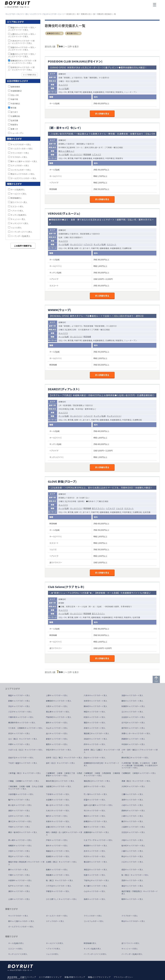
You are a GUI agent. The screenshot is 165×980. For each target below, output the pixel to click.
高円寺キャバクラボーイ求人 (133, 728)
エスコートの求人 (16, 949)
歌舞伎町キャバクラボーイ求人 (59, 701)
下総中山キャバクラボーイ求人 (96, 880)
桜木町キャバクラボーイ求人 (133, 846)
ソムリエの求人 (52, 954)
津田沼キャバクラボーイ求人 (96, 870)
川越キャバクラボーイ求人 (132, 851)
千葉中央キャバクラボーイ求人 (21, 717)
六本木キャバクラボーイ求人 (96, 695)
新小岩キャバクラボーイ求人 (20, 805)
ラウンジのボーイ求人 (20, 153)
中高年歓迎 (15, 103)
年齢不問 (14, 99)
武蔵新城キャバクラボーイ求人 (96, 832)
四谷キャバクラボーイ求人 (95, 758)
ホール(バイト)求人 (19, 194)
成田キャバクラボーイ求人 (132, 870)
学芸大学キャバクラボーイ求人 (59, 750)
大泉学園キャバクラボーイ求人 (21, 794)
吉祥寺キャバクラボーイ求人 (96, 701)
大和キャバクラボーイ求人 (57, 706)
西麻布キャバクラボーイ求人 (133, 811)
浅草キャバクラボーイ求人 (132, 800)
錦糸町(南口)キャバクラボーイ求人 (60, 781)
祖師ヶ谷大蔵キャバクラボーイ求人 (98, 805)
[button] (61, 33)
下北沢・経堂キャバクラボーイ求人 (23, 763)
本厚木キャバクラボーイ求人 (58, 821)
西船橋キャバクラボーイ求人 (58, 875)
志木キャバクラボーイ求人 (95, 851)
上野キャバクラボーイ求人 (57, 695)
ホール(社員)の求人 (16, 943)
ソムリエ (120, 508)
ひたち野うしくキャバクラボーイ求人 (61, 899)
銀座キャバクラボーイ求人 (19, 695)
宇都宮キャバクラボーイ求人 (58, 891)
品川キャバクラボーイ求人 (57, 733)
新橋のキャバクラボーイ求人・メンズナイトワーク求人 (22, 55)
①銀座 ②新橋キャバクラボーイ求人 (24, 781)
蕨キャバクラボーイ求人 (18, 870)
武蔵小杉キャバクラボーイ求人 (59, 827)
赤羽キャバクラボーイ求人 (19, 733)
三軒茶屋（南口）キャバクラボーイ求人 (25, 773)
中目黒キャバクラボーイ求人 (133, 744)
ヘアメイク (96, 154)
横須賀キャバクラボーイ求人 (96, 846)
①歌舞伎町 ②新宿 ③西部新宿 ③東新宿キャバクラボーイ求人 (102, 774)
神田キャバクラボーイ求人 (95, 712)
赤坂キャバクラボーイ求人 (95, 728)
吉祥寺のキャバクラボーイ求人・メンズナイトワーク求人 (21, 68)
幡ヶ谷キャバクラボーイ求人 (58, 805)
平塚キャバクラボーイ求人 (19, 827)
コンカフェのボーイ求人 (21, 170)
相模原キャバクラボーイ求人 (20, 846)
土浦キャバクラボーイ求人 (19, 899)
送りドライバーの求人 (131, 943)
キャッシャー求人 (18, 219)
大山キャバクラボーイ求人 (57, 728)
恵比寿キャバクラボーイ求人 (58, 712)
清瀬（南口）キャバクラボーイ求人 (136, 781)
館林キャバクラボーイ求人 (132, 899)
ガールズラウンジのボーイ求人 (24, 178)
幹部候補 (87, 154)
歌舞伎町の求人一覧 (88, 14)
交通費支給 (15, 116)
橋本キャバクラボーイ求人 (95, 827)
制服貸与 (14, 125)
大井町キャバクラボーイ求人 (133, 786)
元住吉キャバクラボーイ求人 (133, 832)
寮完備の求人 (72, 33)
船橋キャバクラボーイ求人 (57, 870)
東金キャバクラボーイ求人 (132, 886)
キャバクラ (63, 85)
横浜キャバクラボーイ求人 (95, 816)
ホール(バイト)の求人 (55, 943)
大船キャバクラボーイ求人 (132, 840)
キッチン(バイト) (114, 416)
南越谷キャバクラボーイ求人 (58, 851)
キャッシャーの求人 (130, 949)
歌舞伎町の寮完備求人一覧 (107, 14)
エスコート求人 (17, 206)
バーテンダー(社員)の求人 (132, 954)
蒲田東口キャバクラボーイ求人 (96, 733)
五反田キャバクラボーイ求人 (133, 717)
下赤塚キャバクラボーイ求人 (58, 794)
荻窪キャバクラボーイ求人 (95, 800)
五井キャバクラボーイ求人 (19, 816)
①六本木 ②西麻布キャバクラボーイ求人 (26, 728)
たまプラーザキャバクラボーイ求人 (98, 840)
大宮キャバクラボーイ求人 (19, 851)
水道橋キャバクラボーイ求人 (58, 800)
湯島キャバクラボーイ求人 (19, 811)
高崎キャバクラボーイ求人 (95, 899)
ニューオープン (17, 133)
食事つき (14, 129)
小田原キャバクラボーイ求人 (133, 827)
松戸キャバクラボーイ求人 (19, 886)
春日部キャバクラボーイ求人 (96, 862)
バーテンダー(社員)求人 (21, 236)
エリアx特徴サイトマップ (50, 977)
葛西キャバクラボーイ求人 (57, 744)
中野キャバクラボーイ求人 (19, 744)
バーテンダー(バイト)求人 (21, 232)
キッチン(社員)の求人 (93, 949)
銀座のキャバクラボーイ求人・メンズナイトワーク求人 (22, 29)
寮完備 (14, 108)
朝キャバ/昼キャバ (66, 151)
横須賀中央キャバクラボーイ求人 (22, 723)
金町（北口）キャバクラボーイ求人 (61, 763)
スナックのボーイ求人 (20, 165)
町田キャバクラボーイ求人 (95, 717)
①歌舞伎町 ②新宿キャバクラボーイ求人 (139, 773)
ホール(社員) (64, 88)
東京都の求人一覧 (73, 14)
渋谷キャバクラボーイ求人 (19, 706)
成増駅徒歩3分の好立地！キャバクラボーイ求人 (101, 764)
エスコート (112, 244)
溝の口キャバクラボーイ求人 (20, 821)
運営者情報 (12, 977)
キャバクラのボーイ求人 (21, 144)
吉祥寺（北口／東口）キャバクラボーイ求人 (64, 758)
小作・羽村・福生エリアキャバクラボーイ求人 (140, 751)
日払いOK (15, 95)
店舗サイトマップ (28, 977)
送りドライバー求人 (19, 202)
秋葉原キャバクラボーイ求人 (133, 706)
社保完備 (14, 120)
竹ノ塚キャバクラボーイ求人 (96, 794)
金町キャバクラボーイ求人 (95, 786)
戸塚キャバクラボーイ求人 (57, 840)
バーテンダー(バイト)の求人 (95, 954)
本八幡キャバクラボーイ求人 (96, 886)
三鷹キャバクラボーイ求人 (132, 794)
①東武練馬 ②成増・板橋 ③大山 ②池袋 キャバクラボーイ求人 (27, 788)
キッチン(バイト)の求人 (18, 954)
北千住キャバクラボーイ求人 (133, 723)
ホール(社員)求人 (18, 189)
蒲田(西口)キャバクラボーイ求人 (97, 781)
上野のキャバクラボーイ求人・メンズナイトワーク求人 (22, 35)
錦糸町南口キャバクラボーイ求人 (135, 758)
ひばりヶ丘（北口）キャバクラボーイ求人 (26, 750)
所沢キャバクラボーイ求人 (95, 856)
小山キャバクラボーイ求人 (95, 891)
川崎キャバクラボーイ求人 (132, 816)
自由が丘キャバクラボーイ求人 (21, 758)
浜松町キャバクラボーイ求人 (96, 739)
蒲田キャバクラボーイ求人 (95, 723)
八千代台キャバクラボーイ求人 (59, 886)
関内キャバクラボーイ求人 (57, 816)
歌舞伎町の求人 (53, 33)
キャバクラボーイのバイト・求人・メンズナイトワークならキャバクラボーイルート (35, 14)
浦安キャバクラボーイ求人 (19, 891)
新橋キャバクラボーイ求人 (19, 701)
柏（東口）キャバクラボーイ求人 (60, 880)
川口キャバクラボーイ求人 (132, 862)
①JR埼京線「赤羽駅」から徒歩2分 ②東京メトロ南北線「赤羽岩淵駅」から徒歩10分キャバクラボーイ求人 (140, 765)
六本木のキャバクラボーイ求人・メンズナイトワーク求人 (21, 42)
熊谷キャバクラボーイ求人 (132, 856)
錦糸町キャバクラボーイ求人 (96, 706)
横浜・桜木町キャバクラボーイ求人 (23, 832)
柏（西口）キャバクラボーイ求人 (135, 875)
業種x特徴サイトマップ (75, 977)
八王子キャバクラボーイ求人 (20, 712)
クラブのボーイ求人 (19, 157)
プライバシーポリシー (123, 977)
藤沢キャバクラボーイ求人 (132, 821)
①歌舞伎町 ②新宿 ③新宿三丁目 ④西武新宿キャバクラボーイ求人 (64, 774)
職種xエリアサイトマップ (99, 977)
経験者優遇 (15, 87)
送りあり (14, 112)
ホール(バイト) (76, 154)
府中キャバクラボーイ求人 (95, 744)
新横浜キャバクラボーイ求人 (96, 821)
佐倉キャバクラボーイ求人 (95, 875)
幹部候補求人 (16, 198)
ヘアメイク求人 (17, 211)
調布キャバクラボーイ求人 (57, 723)
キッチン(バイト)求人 (20, 223)
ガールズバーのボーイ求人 (22, 149)
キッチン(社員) (100, 244)
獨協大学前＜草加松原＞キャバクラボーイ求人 (26, 863)
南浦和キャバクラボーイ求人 (58, 856)
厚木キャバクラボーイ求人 (57, 846)
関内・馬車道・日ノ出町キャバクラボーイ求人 (64, 833)
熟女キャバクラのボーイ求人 (23, 174)
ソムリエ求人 (16, 227)
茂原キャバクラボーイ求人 (132, 880)
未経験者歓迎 (16, 91)
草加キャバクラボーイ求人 (19, 856)
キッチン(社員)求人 (19, 215)
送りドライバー (98, 508)
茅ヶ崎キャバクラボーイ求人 (20, 840)
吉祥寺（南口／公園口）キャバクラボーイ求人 (102, 751)
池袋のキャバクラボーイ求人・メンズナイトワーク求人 (22, 49)
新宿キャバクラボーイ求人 (57, 739)
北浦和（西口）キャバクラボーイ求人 (61, 862)
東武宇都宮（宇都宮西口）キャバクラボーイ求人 (140, 892)
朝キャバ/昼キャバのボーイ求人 (24, 161)
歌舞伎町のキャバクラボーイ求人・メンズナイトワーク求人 (22, 62)
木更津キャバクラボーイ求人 (20, 880)
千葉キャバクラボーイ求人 (19, 875)
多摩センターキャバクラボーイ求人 (136, 733)
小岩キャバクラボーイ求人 (132, 805)
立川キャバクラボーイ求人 (132, 712)
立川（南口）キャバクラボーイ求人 (23, 739)
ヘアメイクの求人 (53, 949)
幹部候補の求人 (90, 943)
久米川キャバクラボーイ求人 (58, 811)
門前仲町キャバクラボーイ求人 (59, 717)
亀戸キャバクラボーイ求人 (19, 800)
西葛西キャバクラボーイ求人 (133, 739)
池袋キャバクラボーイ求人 (132, 695)
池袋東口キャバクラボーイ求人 (59, 786)
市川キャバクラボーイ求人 (95, 811)
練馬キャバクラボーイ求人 (132, 701)
